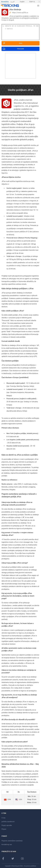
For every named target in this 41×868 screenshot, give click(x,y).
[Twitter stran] (13, 859)
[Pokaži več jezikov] (39, 2)
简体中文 (32, 2)
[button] (38, 6)
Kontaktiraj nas (7, 844)
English (22, 2)
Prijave (4, 829)
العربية (12, 2)
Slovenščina (5, 2)
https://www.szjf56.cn (20, 13)
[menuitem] (5, 2)
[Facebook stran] (3, 859)
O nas (3, 818)
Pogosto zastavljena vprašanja (12, 841)
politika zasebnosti (8, 822)
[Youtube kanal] (22, 859)
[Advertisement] (20, 66)
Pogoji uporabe (7, 825)
